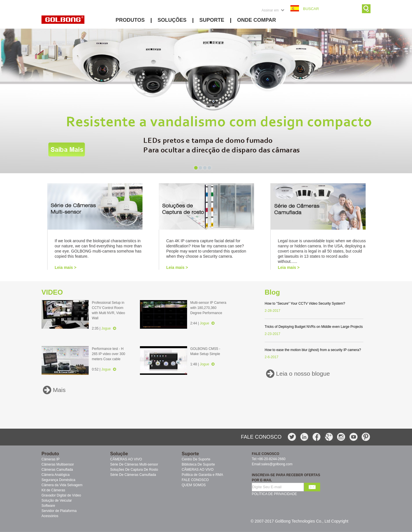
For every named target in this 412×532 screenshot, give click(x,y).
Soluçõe (119, 454)
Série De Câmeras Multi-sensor (134, 464)
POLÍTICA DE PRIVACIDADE (274, 494)
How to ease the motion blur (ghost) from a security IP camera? (313, 350)
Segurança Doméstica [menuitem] (58, 480)
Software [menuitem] (48, 506)
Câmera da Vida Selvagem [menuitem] (62, 485)
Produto (50, 454)
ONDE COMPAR (257, 20)
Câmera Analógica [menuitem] (56, 475)
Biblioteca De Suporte (198, 464)
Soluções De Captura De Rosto (134, 470)
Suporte (190, 454)
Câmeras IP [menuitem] (50, 459)
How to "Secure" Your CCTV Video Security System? (305, 304)
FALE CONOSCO (195, 480)
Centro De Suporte (196, 459)
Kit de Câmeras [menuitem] (53, 490)
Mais (58, 390)
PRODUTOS (130, 20)
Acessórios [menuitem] (50, 516)
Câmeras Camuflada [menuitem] (57, 470)
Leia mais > (66, 267)
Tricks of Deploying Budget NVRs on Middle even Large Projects (314, 327)
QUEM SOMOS (194, 485)
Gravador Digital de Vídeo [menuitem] (61, 495)
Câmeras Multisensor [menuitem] (58, 464)
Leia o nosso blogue (302, 374)
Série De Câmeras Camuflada (133, 475)
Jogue (109, 328)
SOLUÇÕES (172, 20)
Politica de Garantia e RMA (202, 475)
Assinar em (270, 10)
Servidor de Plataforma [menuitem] (59, 511)
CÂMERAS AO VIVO (126, 459)
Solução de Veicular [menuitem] (57, 501)
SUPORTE (212, 20)
